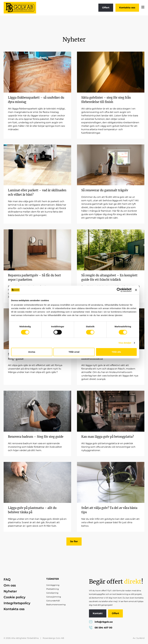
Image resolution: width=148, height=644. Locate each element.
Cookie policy (15, 597)
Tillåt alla (116, 352)
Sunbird (140, 638)
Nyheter (10, 591)
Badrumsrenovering (56, 604)
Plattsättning (53, 589)
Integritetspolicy (17, 603)
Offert (106, 8)
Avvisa (32, 352)
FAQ (7, 579)
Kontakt (98, 613)
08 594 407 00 (101, 628)
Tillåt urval (74, 352)
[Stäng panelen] (136, 290)
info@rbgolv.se (101, 622)
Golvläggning (53, 585)
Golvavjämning (54, 597)
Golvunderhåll (53, 601)
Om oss (10, 585)
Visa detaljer (125, 343)
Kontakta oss (127, 8)
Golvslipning (52, 593)
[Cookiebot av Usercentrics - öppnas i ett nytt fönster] (119, 290)
